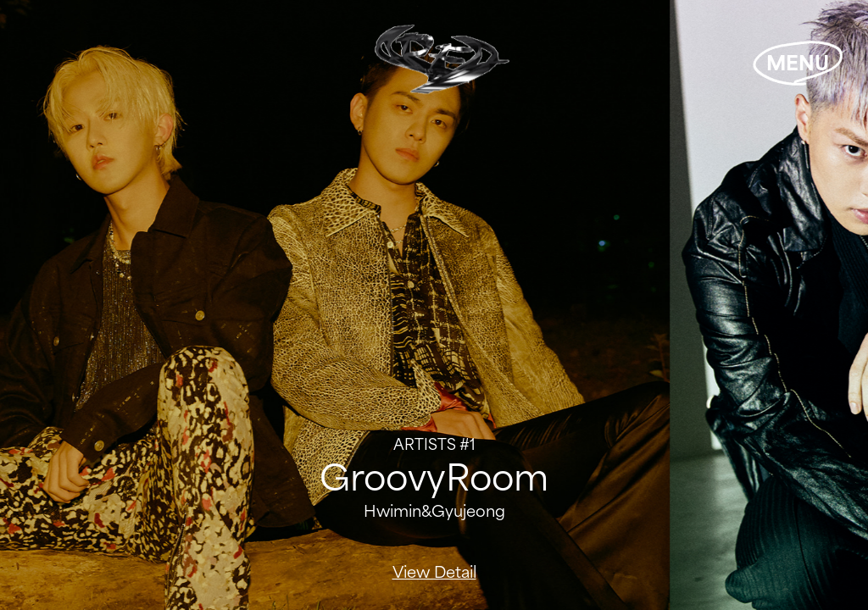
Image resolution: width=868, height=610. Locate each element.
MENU (798, 63)
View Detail (434, 572)
